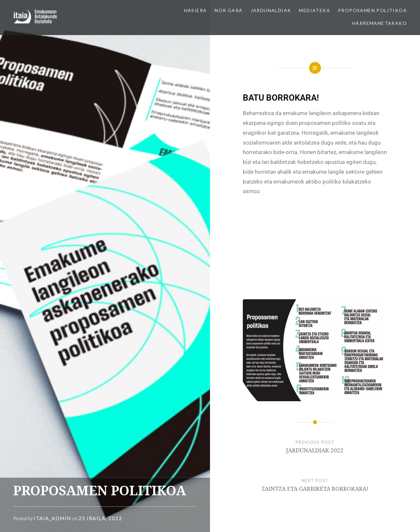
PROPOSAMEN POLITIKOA (372, 10)
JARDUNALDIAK (271, 10)
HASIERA (196, 10)
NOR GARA (229, 10)
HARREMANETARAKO (379, 23)
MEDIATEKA (315, 10)
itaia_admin (52, 518)
